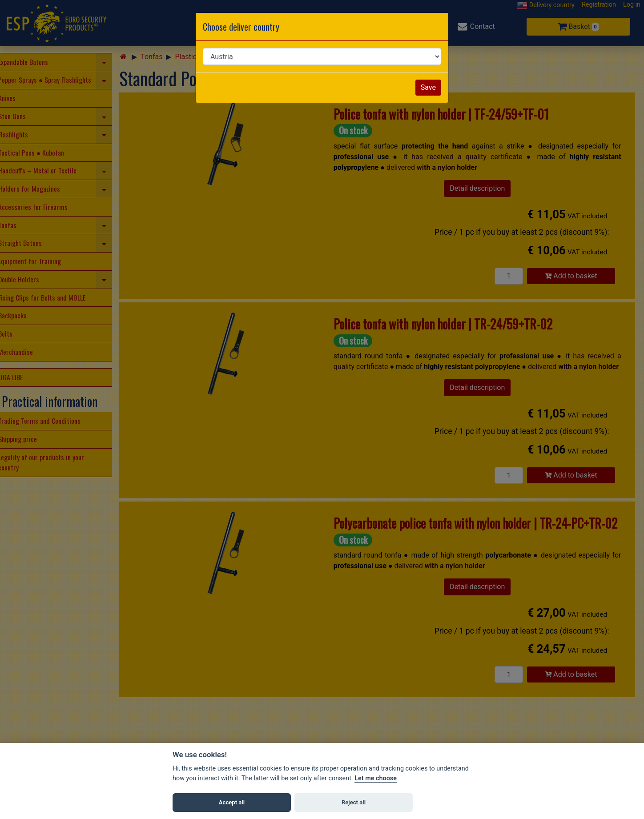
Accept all (232, 802)
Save (428, 87)
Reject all (354, 802)
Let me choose (376, 778)
